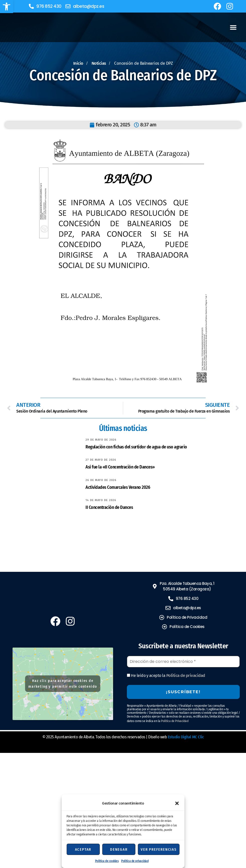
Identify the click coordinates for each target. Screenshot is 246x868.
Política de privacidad (135, 861)
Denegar (119, 849)
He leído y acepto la (166, 676)
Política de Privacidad (175, 721)
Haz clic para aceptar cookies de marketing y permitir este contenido (63, 684)
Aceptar (83, 849)
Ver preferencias (159, 849)
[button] (7, 7)
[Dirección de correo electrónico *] (183, 662)
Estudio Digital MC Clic (186, 737)
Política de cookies (107, 861)
